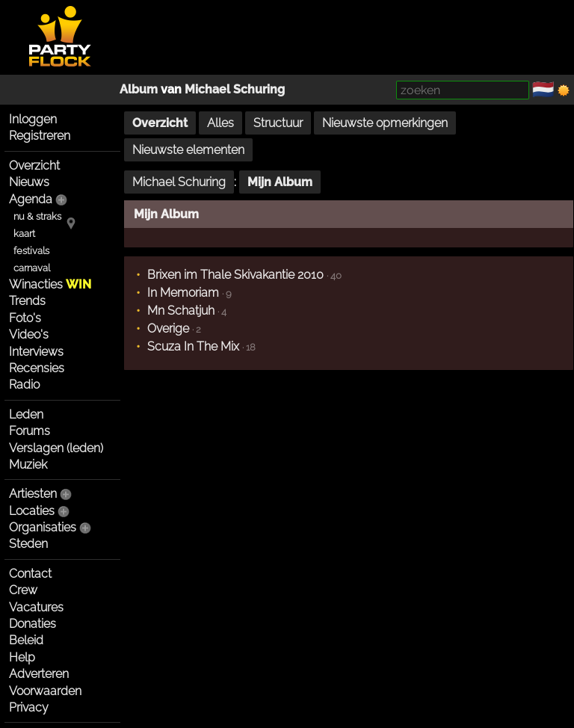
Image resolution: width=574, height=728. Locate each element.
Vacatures (36, 607)
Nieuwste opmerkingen (385, 123)
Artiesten (33, 494)
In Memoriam (183, 293)
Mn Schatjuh (181, 311)
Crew (23, 590)
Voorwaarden (45, 691)
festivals (31, 251)
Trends (27, 301)
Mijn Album (280, 182)
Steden (28, 544)
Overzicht (34, 166)
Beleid (26, 640)
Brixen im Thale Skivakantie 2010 (235, 275)
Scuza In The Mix (193, 346)
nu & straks (37, 216)
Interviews (36, 352)
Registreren (40, 136)
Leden (26, 414)
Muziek (28, 465)
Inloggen (33, 119)
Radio (24, 385)
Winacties (50, 284)
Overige (168, 328)
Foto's (25, 318)
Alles (220, 123)
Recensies (37, 368)
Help (22, 657)
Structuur (278, 123)
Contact (30, 574)
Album (139, 89)
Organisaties (43, 527)
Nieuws (29, 182)
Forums (30, 431)
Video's (29, 334)
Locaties (32, 511)
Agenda (31, 199)
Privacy (29, 707)
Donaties (33, 624)
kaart (24, 234)
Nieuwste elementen (188, 150)
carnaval (32, 268)
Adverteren (39, 674)
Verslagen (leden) (56, 448)
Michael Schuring (235, 89)
